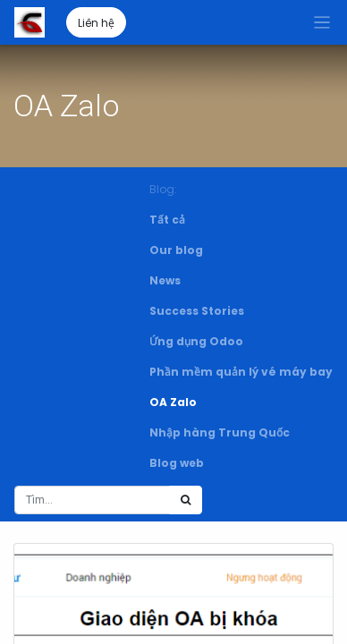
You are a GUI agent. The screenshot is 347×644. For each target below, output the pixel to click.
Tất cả (167, 220)
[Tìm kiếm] (186, 500)
